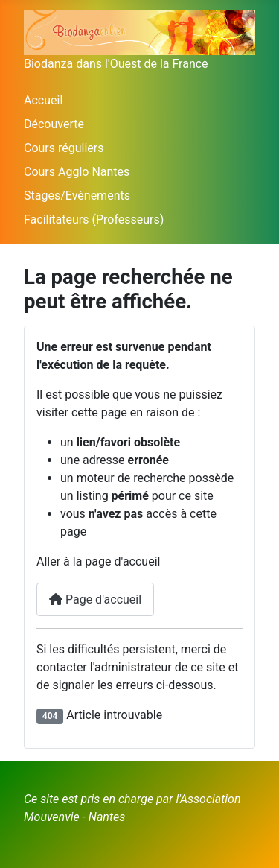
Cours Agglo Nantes (77, 172)
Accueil (43, 100)
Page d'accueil (95, 599)
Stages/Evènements (77, 196)
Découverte (54, 124)
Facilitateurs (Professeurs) (94, 219)
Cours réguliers (64, 148)
